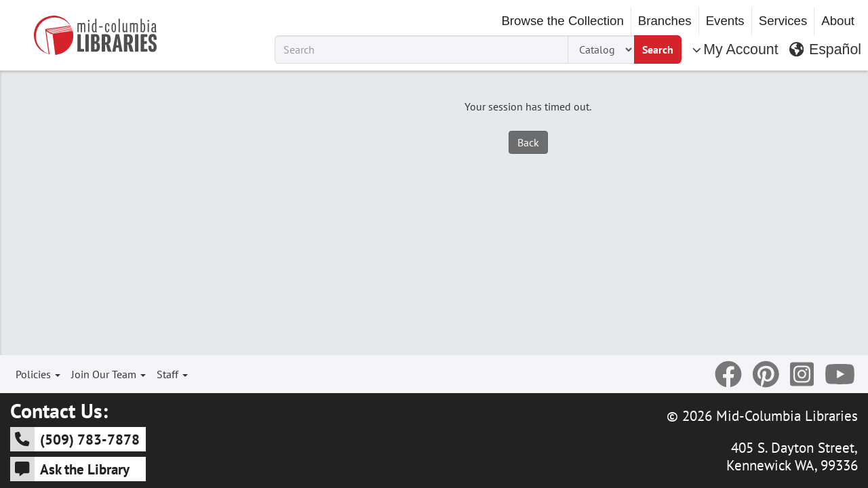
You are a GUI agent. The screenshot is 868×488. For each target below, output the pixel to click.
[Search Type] (601, 49)
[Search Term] (421, 49)
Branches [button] (665, 21)
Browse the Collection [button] (562, 21)
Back (528, 142)
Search (658, 49)
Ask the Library (70, 469)
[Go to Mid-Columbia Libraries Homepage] (95, 35)
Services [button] (783, 21)
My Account (735, 49)
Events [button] (725, 21)
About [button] (838, 21)
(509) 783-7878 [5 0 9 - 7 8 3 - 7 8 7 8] (75, 439)
